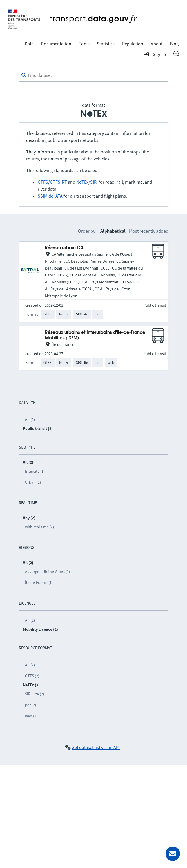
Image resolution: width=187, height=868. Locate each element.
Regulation (133, 44)
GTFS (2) (32, 676)
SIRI (94, 182)
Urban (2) (33, 482)
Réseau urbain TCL (65, 248)
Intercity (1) (35, 471)
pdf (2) (30, 705)
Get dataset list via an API (96, 747)
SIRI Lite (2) (35, 694)
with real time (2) (39, 527)
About (157, 44)
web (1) (31, 716)
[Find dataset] (94, 75)
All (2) (30, 419)
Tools (84, 44)
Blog (174, 44)
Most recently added (149, 231)
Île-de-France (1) (39, 583)
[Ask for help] (173, 854)
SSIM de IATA (50, 196)
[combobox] (94, 75)
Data (29, 44)
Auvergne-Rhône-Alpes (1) (47, 572)
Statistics (106, 44)
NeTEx (82, 182)
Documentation (56, 44)
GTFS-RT (58, 182)
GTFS (43, 182)
